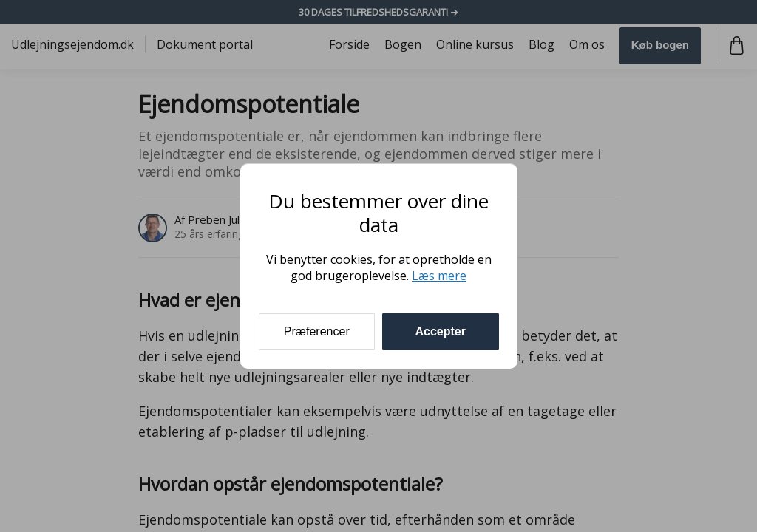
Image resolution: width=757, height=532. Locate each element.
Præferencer (317, 331)
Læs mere (439, 276)
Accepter (441, 331)
